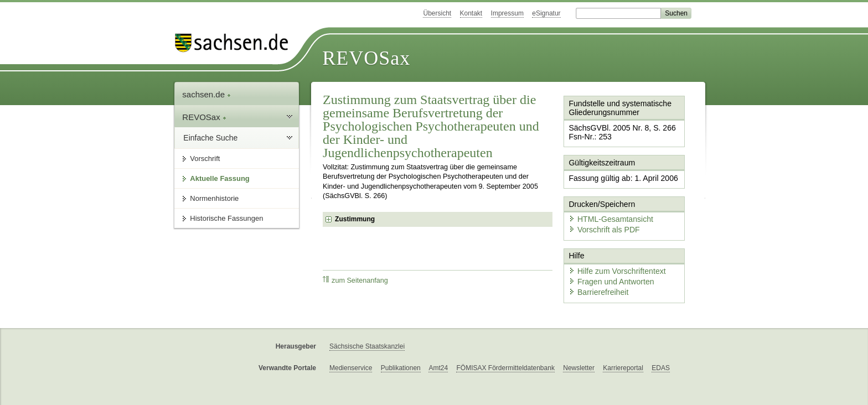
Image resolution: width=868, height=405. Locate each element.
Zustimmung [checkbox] (355, 219)
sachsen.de (206, 94)
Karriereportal (623, 356)
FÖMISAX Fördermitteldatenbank (505, 356)
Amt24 (438, 356)
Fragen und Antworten (607, 268)
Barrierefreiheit (595, 278)
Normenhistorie (214, 198)
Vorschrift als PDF (600, 220)
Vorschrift (205, 159)
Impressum (507, 13)
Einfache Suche (210, 138)
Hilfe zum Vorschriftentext (612, 259)
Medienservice (351, 356)
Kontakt (471, 13)
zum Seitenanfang (355, 280)
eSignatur (546, 13)
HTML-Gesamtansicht (606, 211)
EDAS (661, 356)
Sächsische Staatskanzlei (367, 335)
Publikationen (401, 356)
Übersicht (437, 13)
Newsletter (579, 356)
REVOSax (366, 58)
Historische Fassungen (226, 218)
